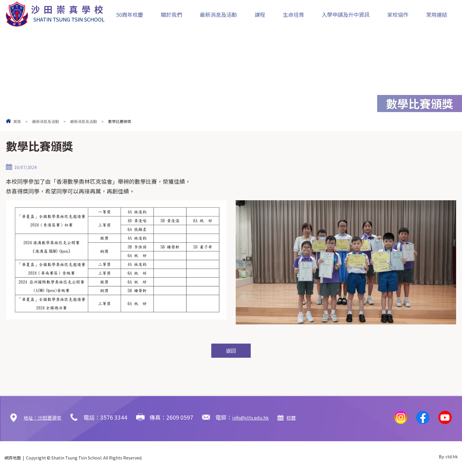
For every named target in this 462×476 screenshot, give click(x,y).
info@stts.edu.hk (262, 419)
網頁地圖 (13, 459)
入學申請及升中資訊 (346, 14)
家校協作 (398, 14)
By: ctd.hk (448, 459)
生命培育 (293, 14)
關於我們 (171, 14)
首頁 (17, 121)
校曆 (308, 419)
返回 (231, 351)
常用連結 (437, 14)
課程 (260, 14)
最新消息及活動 (218, 14)
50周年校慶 (130, 14)
